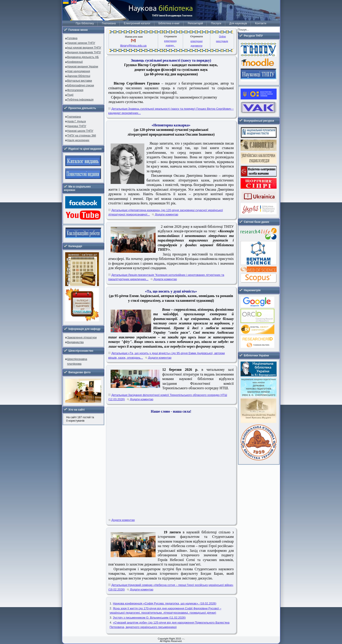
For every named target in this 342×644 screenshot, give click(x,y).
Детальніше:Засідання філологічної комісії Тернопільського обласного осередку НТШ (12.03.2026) (168, 397)
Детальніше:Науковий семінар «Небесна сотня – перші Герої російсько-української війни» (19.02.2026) (171, 587)
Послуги (216, 23)
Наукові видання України (83, 67)
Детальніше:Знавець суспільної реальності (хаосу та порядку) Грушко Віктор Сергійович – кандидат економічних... (171, 111)
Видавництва (75, 342)
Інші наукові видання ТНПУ (84, 48)
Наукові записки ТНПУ (81, 43)
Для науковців (238, 23)
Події (70, 95)
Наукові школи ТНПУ (80, 131)
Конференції (75, 62)
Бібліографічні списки (81, 85)
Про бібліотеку (85, 23)
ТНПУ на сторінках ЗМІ (82, 136)
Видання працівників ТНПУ (84, 52)
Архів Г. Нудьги (77, 121)
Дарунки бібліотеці (79, 76)
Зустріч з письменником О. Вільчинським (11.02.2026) (149, 618)
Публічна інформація (80, 100)
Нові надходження (79, 71)
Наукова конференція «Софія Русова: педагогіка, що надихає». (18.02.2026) (165, 603)
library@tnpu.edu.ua (133, 46)
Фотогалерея (75, 90)
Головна (72, 38)
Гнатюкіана (109, 23)
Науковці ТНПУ (77, 126)
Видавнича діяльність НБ (83, 57)
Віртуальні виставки (80, 81)
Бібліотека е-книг (169, 23)
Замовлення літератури (82, 338)
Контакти (261, 23)
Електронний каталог (137, 23)
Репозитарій (195, 23)
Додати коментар (167, 214)
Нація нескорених (78, 140)
